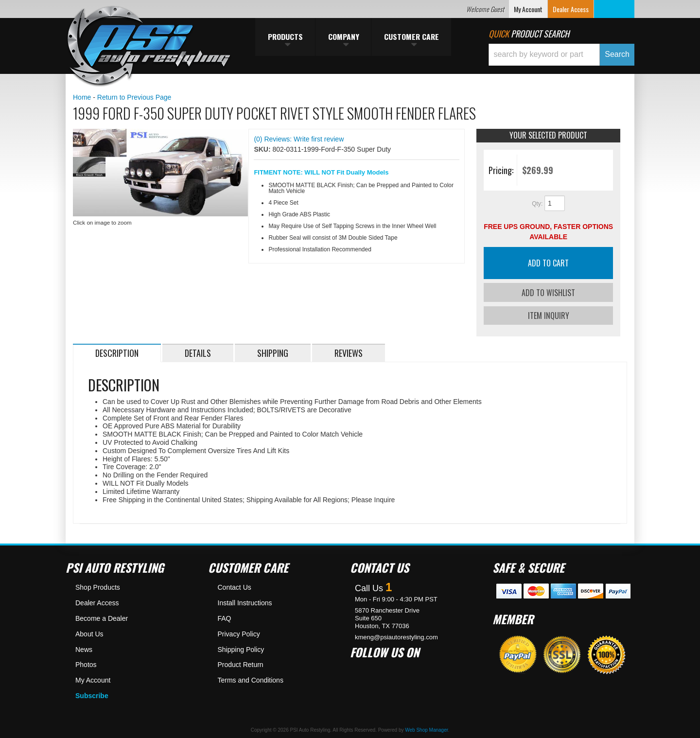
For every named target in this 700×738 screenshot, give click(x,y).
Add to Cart (548, 263)
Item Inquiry (549, 315)
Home (82, 97)
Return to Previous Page (134, 97)
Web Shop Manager (426, 729)
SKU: (263, 149)
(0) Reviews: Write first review (299, 139)
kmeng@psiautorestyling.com (396, 637)
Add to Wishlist (548, 293)
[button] (561, 55)
